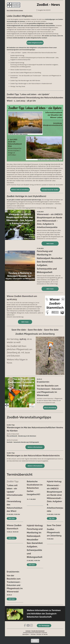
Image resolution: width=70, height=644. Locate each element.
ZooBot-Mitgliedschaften (35, 43)
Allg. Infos (52, 518)
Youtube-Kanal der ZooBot (50, 190)
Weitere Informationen (35, 447)
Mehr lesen (50, 244)
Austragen (28, 631)
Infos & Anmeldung (50, 408)
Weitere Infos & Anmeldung (20, 190)
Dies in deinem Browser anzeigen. (15, 11)
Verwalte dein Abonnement (38, 631)
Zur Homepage (44, 626)
